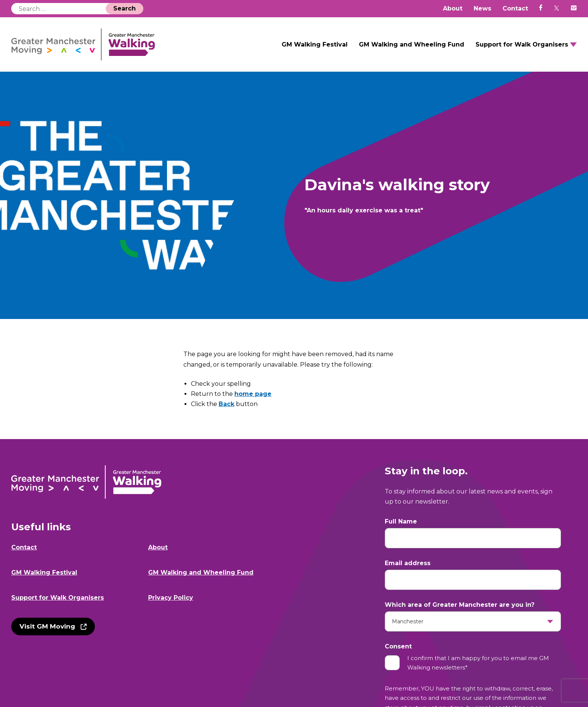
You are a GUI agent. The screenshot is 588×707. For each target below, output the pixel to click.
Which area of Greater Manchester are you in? (460, 605)
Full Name (401, 521)
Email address (408, 563)
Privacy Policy (171, 598)
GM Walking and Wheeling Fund (412, 44)
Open (573, 45)
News (482, 8)
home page (253, 394)
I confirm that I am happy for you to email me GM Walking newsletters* (478, 663)
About (453, 8)
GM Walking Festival (315, 44)
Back (226, 404)
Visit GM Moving (47, 626)
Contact (515, 8)
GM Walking (83, 44)
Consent (398, 646)
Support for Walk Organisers (522, 44)
